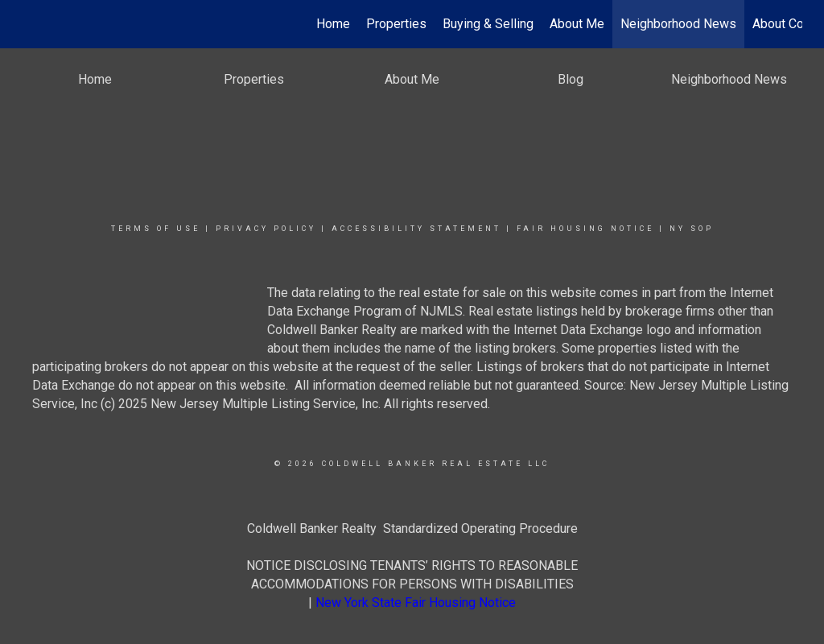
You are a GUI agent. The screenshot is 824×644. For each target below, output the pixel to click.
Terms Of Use (156, 229)
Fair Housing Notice (585, 229)
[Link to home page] (30, 24)
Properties (396, 24)
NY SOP (692, 229)
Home (333, 24)
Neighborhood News (678, 24)
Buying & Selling (488, 24)
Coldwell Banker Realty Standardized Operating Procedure (412, 528)
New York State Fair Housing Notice (416, 603)
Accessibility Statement (416, 229)
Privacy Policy (266, 229)
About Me (577, 24)
